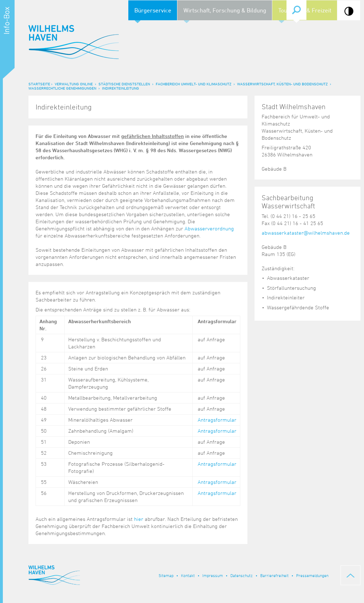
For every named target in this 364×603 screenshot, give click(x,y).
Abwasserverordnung (209, 228)
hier (139, 519)
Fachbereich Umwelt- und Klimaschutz (194, 84)
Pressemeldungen (312, 575)
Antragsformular (217, 420)
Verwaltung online (74, 84)
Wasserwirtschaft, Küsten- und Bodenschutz (282, 84)
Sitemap (166, 575)
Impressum (213, 575)
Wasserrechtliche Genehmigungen (62, 88)
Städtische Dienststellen (124, 84)
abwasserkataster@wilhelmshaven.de (306, 233)
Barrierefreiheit (274, 575)
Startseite (39, 84)
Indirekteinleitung (121, 88)
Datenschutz (242, 575)
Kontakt (188, 575)
